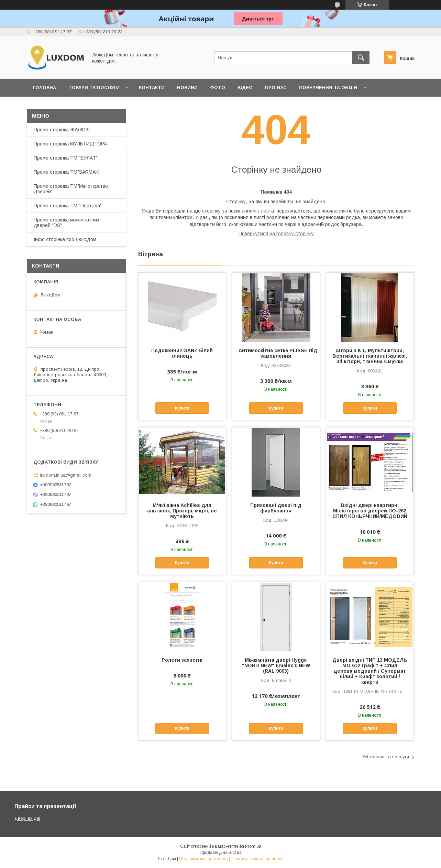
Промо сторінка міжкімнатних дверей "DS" (67, 223)
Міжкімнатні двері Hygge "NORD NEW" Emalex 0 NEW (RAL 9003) (276, 665)
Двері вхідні (27, 818)
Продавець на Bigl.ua (221, 853)
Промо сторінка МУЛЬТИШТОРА (70, 144)
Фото (218, 88)
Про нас (276, 88)
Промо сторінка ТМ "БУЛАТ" (66, 158)
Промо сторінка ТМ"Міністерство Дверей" (71, 189)
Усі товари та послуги (386, 757)
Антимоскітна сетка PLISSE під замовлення (276, 353)
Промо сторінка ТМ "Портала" (68, 206)
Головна (45, 88)
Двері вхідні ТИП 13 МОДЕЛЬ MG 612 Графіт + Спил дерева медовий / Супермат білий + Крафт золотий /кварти (370, 671)
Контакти (152, 88)
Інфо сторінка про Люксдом (65, 239)
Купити (182, 408)
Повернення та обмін (328, 88)
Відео (245, 88)
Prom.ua (253, 846)
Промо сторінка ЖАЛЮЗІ (62, 130)
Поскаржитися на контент (204, 859)
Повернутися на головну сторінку (276, 234)
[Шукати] (361, 58)
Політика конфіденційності (257, 859)
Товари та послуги (94, 88)
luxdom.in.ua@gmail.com (66, 475)
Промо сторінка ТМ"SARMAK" (67, 172)
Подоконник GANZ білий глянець (182, 353)
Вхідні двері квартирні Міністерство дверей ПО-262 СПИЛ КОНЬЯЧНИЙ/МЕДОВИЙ (370, 511)
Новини (187, 88)
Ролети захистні (182, 660)
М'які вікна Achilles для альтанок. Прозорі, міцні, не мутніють (182, 511)
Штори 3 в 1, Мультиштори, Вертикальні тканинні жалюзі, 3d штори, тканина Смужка (370, 356)
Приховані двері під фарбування (276, 508)
